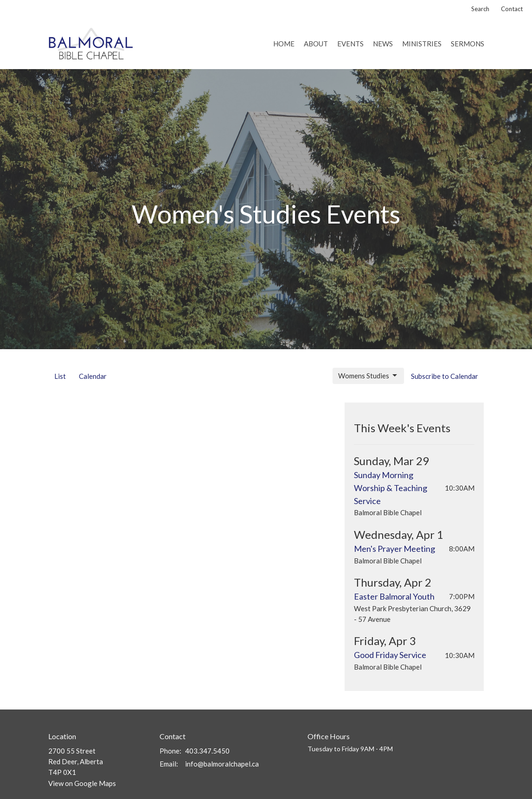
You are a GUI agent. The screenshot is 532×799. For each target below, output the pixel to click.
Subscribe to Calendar (445, 376)
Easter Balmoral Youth (394, 596)
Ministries (422, 44)
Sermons (468, 44)
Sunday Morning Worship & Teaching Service (391, 488)
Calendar (93, 376)
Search (480, 9)
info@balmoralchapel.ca (222, 764)
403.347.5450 (207, 751)
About (316, 44)
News (383, 44)
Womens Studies (368, 376)
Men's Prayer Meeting (394, 549)
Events (350, 44)
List (60, 376)
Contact (512, 9)
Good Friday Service (390, 655)
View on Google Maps (82, 783)
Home (284, 44)
